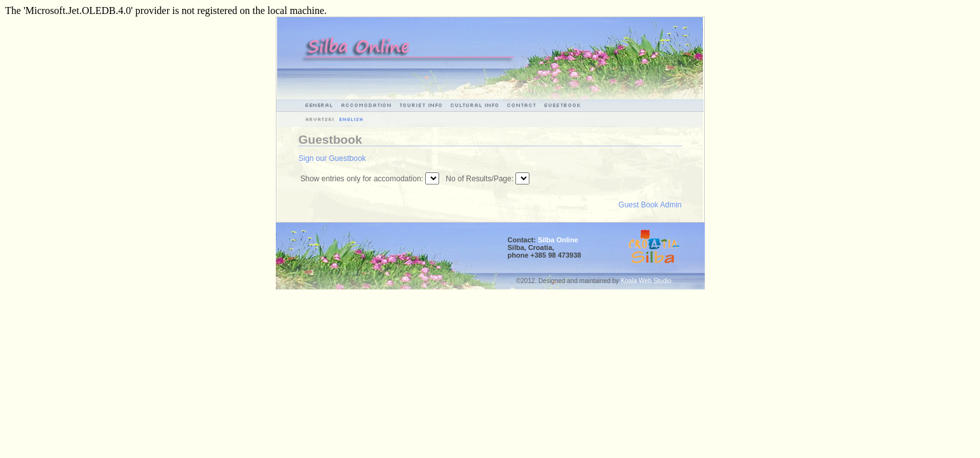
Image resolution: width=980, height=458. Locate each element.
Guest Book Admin (650, 205)
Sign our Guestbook (332, 158)
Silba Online (558, 240)
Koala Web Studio (646, 281)
